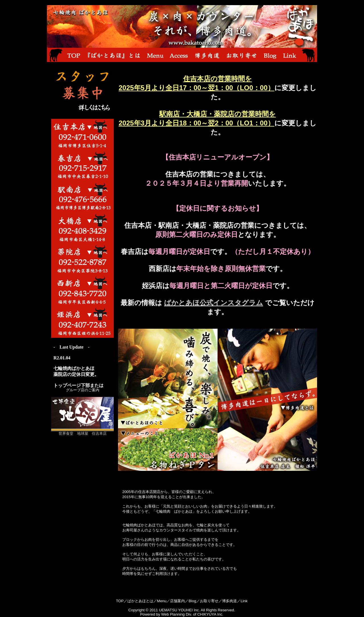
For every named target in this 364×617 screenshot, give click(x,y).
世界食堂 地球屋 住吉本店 (82, 432)
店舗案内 (177, 601)
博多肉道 (229, 601)
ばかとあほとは (140, 601)
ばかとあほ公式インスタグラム (214, 303)
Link (244, 601)
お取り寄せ (209, 601)
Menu (162, 601)
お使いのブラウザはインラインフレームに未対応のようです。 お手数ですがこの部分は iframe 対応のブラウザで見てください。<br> (82, 365)
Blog (192, 601)
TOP (120, 601)
